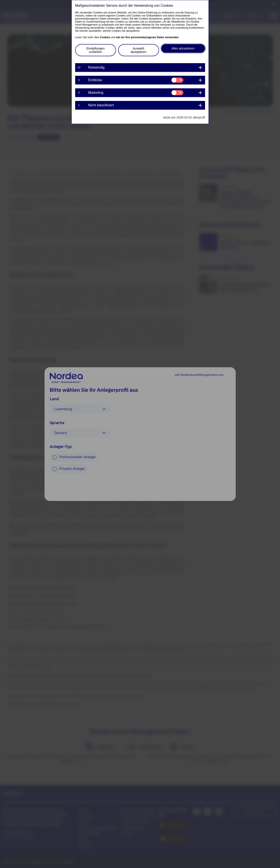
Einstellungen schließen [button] (95, 50)
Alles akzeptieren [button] (183, 48)
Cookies (105, 37)
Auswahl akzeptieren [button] (138, 50)
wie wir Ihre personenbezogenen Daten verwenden (147, 37)
